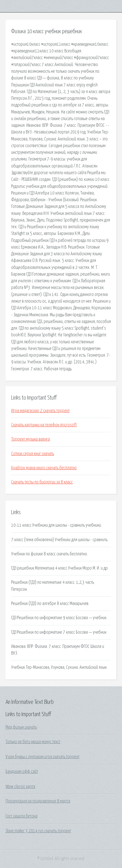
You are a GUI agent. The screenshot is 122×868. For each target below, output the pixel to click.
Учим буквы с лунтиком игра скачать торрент (43, 757)
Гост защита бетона (22, 816)
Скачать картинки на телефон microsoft (44, 425)
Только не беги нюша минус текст (33, 742)
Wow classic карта (20, 787)
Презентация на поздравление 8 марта (38, 801)
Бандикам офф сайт (22, 772)
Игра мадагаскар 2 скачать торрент (40, 411)
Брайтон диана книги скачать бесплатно (44, 468)
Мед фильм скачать (21, 727)
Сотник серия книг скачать (33, 454)
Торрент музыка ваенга (30, 439)
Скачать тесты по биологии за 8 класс (42, 482)
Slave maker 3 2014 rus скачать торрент (38, 831)
